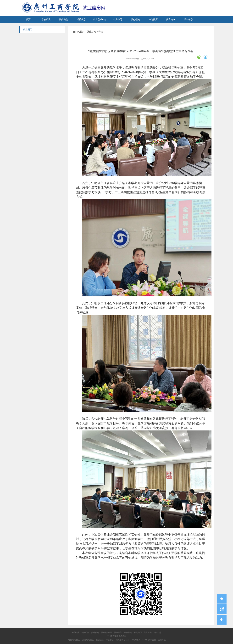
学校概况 (46, 19)
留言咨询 (171, 19)
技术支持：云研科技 (157, 640)
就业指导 (118, 19)
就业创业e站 (100, 19)
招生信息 (188, 19)
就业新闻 (91, 32)
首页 (28, 19)
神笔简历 (153, 19)
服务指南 (135, 19)
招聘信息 (81, 19)
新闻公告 (64, 19)
